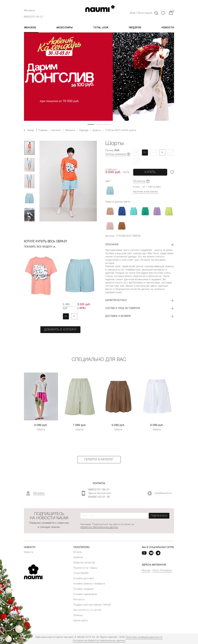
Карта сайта (81, 621)
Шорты (41, 430)
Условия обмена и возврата (89, 584)
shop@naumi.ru (160, 493)
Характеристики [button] (116, 300)
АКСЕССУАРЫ (65, 28)
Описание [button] (112, 245)
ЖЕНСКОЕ (30, 28)
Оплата (78, 552)
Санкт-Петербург (162, 571)
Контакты (79, 600)
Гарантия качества (84, 563)
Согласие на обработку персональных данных (99, 641)
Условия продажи (84, 589)
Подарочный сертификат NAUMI (92, 605)
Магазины (30, 11)
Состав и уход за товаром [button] (123, 308)
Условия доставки (84, 579)
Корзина (78, 558)
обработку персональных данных (99, 527)
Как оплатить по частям (87, 610)
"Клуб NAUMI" (81, 573)
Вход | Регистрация (141, 13)
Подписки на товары (85, 568)
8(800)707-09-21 (34, 17)
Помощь (78, 615)
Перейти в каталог (99, 460)
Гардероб (135, 28)
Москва (146, 571)
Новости (168, 28)
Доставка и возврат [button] (118, 316)
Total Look (101, 28)
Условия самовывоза (85, 594)
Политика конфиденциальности (144, 637)
